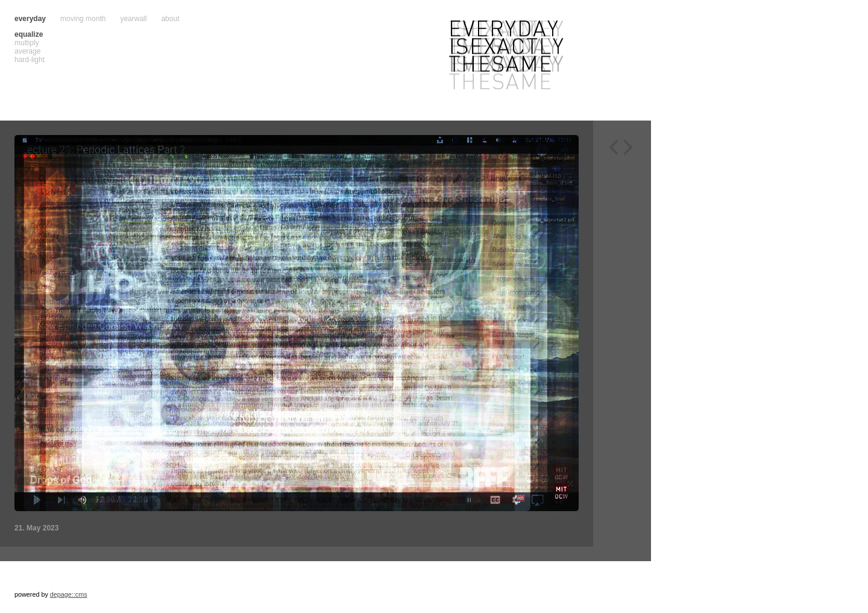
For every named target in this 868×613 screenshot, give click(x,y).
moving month (83, 19)
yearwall (133, 19)
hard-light (30, 60)
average (27, 51)
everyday (30, 19)
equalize (29, 34)
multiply (27, 43)
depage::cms (69, 594)
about (170, 19)
